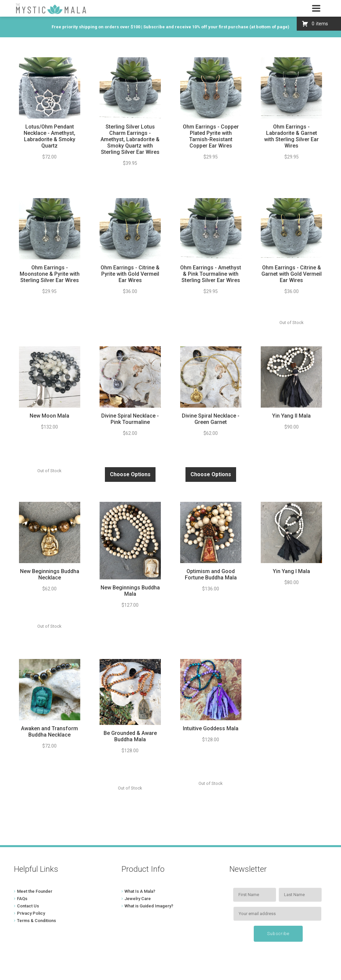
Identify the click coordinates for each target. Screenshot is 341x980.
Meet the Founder (35, 891)
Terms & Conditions (36, 921)
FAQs (22, 899)
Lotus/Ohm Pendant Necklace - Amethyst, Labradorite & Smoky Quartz (49, 136)
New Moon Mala (49, 416)
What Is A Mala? (140, 891)
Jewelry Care (138, 899)
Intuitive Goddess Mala (211, 728)
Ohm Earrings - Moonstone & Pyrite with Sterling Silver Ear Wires (50, 274)
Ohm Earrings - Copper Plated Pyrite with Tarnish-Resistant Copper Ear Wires (211, 136)
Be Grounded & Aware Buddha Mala (130, 736)
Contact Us (28, 906)
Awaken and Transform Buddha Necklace (49, 732)
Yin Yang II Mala (291, 416)
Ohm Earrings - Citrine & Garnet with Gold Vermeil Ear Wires (292, 274)
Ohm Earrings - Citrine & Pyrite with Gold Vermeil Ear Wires (130, 274)
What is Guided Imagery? (149, 906)
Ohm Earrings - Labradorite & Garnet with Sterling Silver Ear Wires (291, 136)
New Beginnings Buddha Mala (130, 591)
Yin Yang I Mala (291, 571)
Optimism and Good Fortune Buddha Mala (211, 574)
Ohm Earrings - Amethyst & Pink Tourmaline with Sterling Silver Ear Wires (211, 274)
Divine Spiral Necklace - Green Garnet (211, 419)
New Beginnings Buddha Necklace (50, 574)
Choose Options (130, 474)
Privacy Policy (31, 913)
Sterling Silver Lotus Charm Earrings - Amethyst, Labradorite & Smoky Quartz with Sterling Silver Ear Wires (130, 139)
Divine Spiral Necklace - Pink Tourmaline (130, 419)
